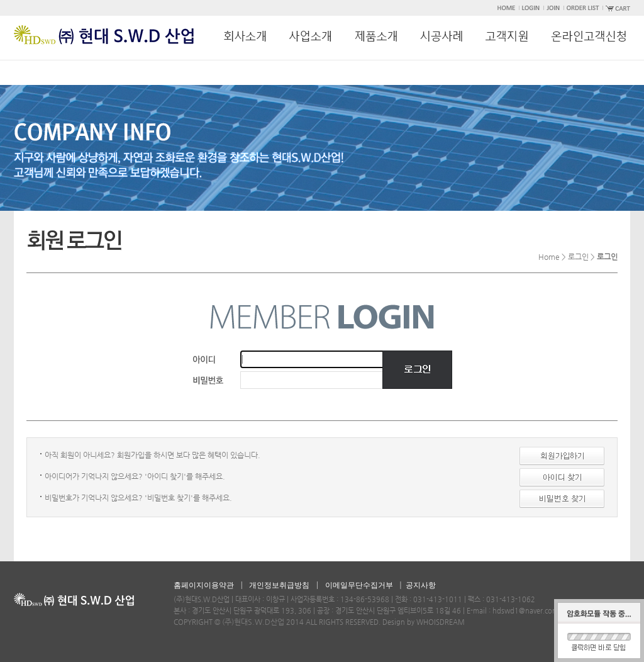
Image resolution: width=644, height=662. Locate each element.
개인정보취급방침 (279, 585)
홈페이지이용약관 (204, 585)
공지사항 (421, 585)
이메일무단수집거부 (359, 585)
